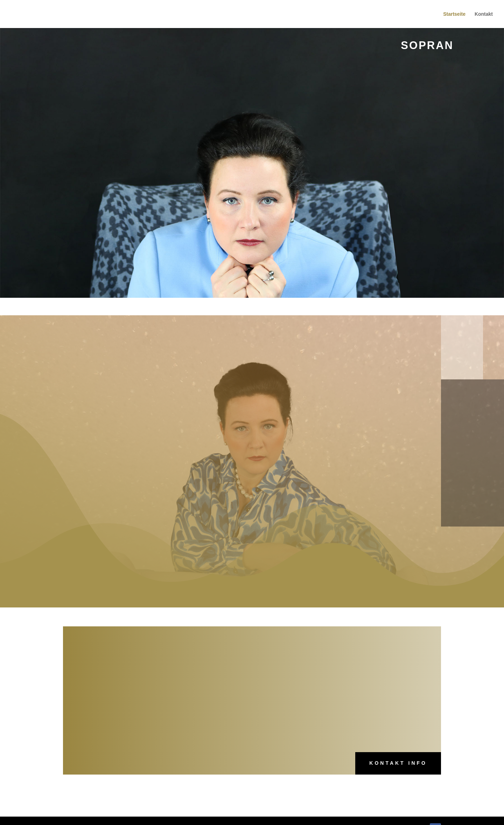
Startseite (454, 14)
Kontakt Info (398, 763)
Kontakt (484, 14)
